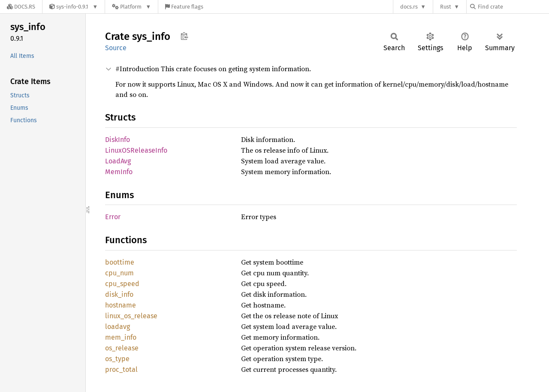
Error (113, 217)
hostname (121, 305)
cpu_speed (122, 284)
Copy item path (184, 36)
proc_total (121, 369)
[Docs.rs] (21, 7)
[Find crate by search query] (513, 7)
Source (116, 48)
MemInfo (119, 172)
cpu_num (119, 273)
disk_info (119, 294)
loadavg (118, 327)
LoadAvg (118, 161)
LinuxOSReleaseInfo (136, 150)
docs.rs (409, 7)
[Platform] (131, 7)
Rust (446, 7)
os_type (117, 359)
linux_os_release (131, 316)
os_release (122, 348)
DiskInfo (118, 140)
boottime (120, 262)
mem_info (121, 337)
